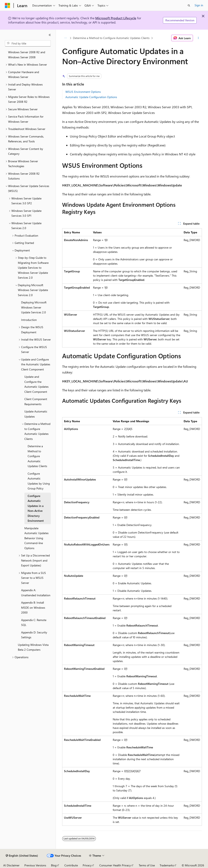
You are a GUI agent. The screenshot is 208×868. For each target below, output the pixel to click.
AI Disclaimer (11, 865)
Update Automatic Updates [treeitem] (36, 414)
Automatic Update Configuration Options (91, 97)
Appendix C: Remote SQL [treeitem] (34, 622)
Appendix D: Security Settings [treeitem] (34, 635)
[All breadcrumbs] (66, 38)
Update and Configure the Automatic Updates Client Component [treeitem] (36, 384)
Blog (54, 865)
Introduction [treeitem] (29, 320)
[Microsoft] (8, 5)
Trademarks (167, 865)
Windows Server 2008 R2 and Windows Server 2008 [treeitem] (27, 55)
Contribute (71, 865)
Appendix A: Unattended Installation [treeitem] (36, 593)
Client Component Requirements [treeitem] (36, 402)
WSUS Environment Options (83, 92)
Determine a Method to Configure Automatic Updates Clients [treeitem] (37, 456)
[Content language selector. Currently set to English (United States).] (22, 856)
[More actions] (198, 38)
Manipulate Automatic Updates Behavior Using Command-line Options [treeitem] (36, 538)
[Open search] (189, 5)
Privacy (87, 865)
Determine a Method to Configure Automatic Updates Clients (111, 38)
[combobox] (28, 43)
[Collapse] (50, 35)
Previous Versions (35, 865)
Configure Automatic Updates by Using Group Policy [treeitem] (39, 481)
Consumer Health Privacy (115, 865)
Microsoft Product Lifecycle (116, 18)
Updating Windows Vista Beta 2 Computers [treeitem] (33, 647)
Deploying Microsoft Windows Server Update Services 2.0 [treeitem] (34, 307)
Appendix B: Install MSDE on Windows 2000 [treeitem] (33, 607)
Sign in (199, 5)
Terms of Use (147, 865)
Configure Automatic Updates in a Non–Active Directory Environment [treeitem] (36, 508)
